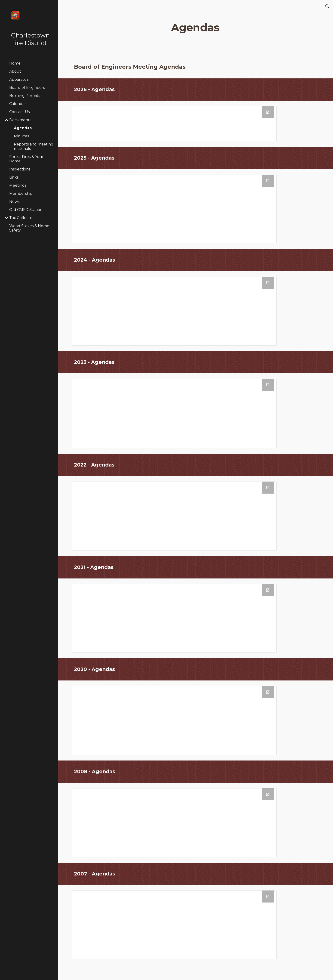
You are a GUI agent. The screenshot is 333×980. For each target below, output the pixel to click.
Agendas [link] (23, 128)
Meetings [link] (18, 185)
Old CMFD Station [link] (26, 210)
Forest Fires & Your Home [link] (26, 159)
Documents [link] (20, 120)
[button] (327, 6)
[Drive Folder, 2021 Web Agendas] (174, 618)
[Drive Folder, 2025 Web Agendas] (174, 209)
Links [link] (14, 177)
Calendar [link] (18, 104)
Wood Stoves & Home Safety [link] (29, 228)
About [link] (15, 71)
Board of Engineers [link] (27, 88)
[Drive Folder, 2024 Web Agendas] (174, 311)
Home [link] (15, 63)
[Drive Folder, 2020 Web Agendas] (174, 720)
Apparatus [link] (19, 79)
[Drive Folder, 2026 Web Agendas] (174, 124)
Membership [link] (21, 193)
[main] (195, 28)
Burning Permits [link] (25, 96)
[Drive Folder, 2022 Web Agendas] (174, 516)
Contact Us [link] (19, 112)
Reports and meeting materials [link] (34, 146)
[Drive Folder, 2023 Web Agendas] (174, 413)
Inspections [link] (20, 169)
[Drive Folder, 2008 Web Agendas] (174, 823)
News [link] (14, 202)
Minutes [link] (21, 136)
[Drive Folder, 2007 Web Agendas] (174, 925)
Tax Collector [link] (22, 218)
